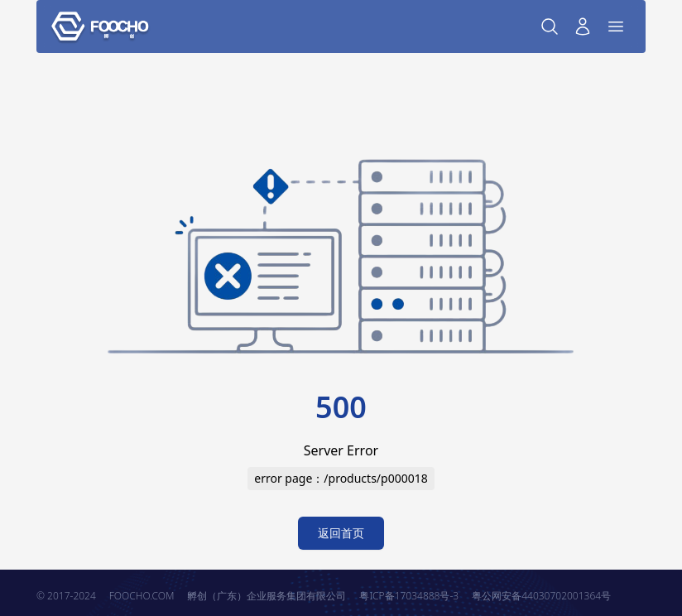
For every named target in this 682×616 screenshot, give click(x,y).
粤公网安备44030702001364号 (541, 596)
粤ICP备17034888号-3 (409, 596)
